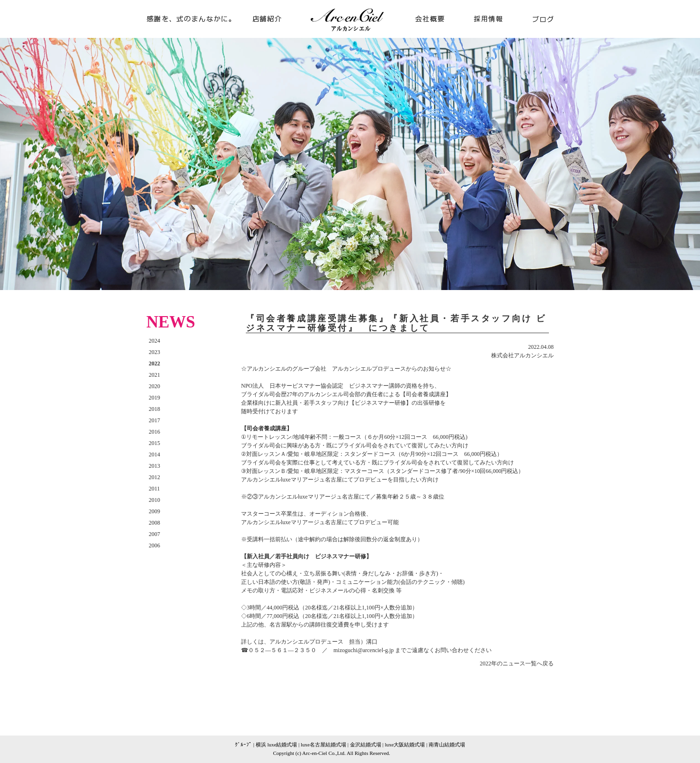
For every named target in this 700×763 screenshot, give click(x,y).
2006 (154, 545)
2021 (154, 375)
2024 (154, 341)
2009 (154, 511)
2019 (154, 398)
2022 (154, 363)
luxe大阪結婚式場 (405, 745)
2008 (154, 523)
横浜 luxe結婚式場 (277, 745)
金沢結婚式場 (366, 745)
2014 (154, 454)
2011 (154, 489)
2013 (154, 466)
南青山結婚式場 (447, 745)
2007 (154, 534)
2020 (154, 386)
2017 (154, 420)
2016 (154, 432)
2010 (154, 500)
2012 (154, 477)
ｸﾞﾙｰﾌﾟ (243, 745)
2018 (154, 409)
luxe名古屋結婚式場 (323, 745)
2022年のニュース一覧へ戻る (517, 663)
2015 (154, 443)
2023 (154, 352)
